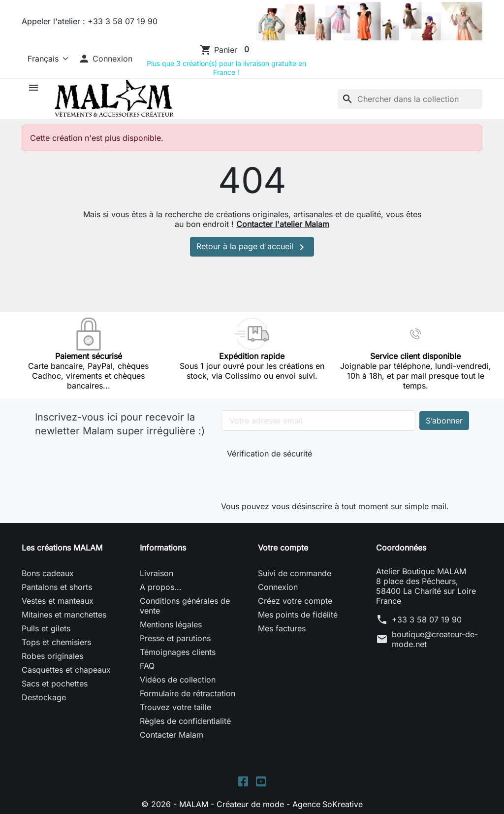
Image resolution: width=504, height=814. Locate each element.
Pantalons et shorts (57, 587)
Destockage (44, 697)
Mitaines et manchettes (64, 615)
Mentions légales (171, 624)
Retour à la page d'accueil (252, 247)
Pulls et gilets (46, 628)
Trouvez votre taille (175, 707)
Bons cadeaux (48, 573)
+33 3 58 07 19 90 (427, 619)
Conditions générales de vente (185, 606)
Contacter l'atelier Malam (283, 224)
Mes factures (282, 628)
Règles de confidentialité (185, 721)
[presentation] (293, 478)
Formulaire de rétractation (188, 693)
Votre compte (283, 548)
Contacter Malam (172, 735)
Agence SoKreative (328, 804)
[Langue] (46, 59)
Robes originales (52, 656)
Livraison (157, 573)
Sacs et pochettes (55, 684)
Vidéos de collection (178, 680)
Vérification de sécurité (269, 454)
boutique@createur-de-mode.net (435, 639)
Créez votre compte (295, 601)
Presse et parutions (175, 638)
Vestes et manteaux (58, 601)
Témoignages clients (178, 652)
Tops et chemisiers (56, 642)
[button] (105, 59)
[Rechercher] (410, 99)
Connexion (278, 587)
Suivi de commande (295, 573)
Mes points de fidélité (298, 615)
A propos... (161, 587)
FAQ (147, 666)
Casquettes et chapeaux (66, 670)
